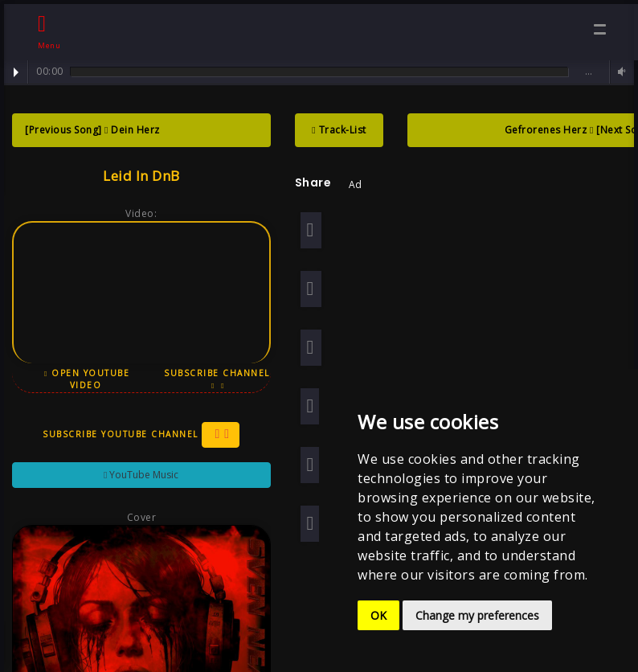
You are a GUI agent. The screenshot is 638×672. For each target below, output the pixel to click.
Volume (620, 72)
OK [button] (378, 615)
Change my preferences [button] (477, 615)
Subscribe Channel (213, 379)
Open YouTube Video (86, 379)
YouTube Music (139, 475)
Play (16, 72)
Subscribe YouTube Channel (139, 435)
